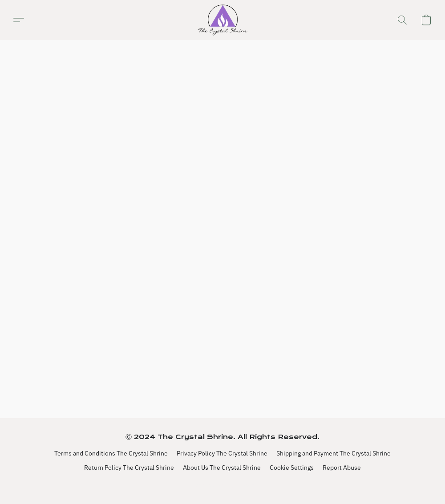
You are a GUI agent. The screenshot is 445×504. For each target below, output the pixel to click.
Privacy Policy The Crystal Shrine (222, 453)
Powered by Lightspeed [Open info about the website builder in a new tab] (223, 485)
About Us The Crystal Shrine (222, 468)
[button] (222, 20)
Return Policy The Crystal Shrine (129, 468)
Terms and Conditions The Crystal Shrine (111, 453)
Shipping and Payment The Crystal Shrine (334, 453)
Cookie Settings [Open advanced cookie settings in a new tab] (292, 468)
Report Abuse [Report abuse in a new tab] (342, 468)
